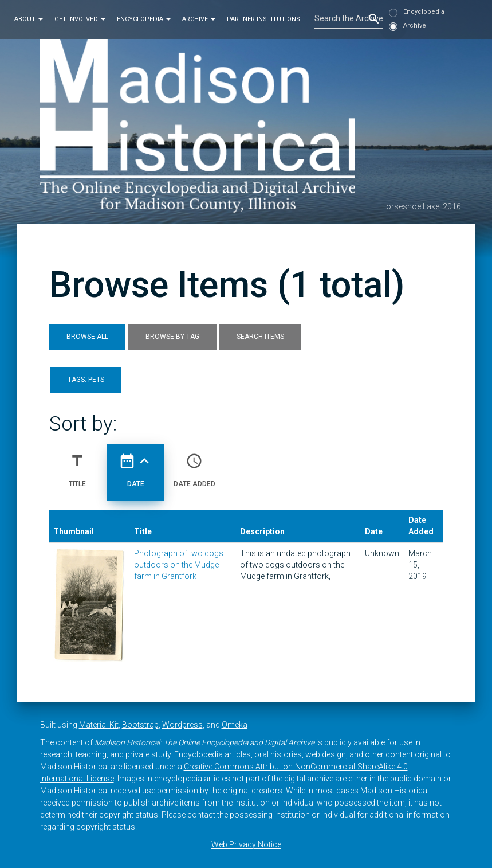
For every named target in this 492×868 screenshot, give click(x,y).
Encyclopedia (144, 19)
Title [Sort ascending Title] (77, 466)
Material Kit (99, 725)
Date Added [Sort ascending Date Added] (194, 466)
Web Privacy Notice (246, 844)
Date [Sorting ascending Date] (136, 466)
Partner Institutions (263, 19)
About (29, 19)
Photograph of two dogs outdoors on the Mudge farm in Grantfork (179, 565)
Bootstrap (140, 725)
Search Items (260, 337)
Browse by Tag (172, 337)
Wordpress (182, 725)
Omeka (235, 725)
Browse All (87, 337)
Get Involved (80, 19)
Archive (199, 19)
